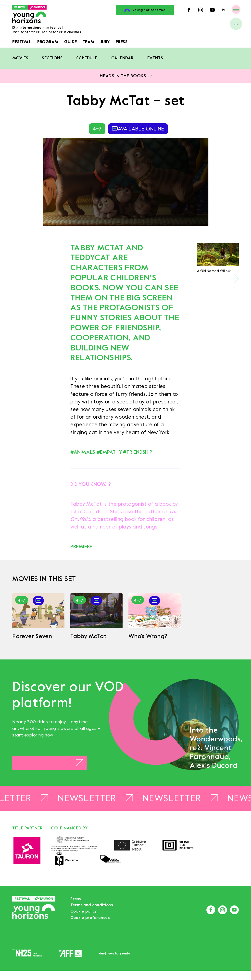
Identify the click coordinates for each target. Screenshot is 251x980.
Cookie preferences (90, 918)
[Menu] (236, 9)
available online (138, 129)
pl (224, 10)
